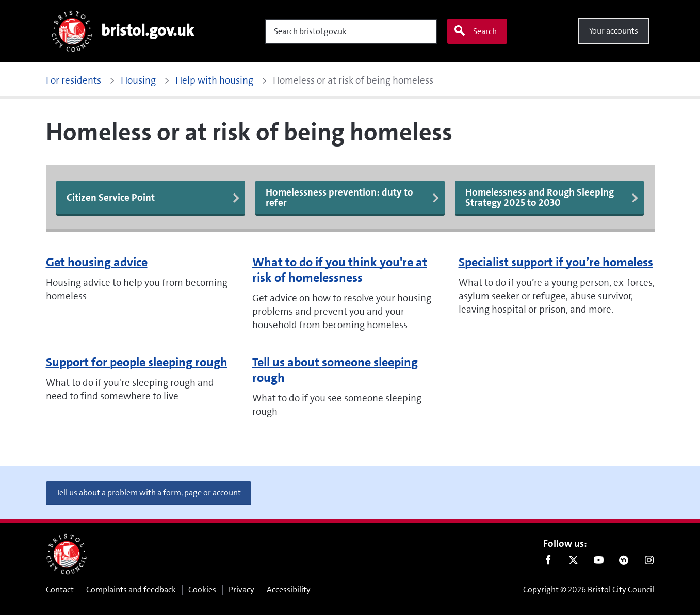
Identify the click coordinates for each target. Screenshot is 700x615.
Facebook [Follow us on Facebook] (548, 562)
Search (475, 31)
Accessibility (289, 589)
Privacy (241, 589)
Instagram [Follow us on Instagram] (649, 562)
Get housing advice (97, 262)
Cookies (202, 589)
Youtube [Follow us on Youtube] (599, 562)
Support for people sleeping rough (137, 362)
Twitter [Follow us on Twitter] (573, 562)
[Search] (351, 31)
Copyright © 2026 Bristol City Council (589, 589)
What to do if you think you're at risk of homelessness (340, 270)
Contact (60, 589)
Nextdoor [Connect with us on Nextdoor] (624, 562)
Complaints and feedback (131, 589)
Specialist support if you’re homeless (556, 262)
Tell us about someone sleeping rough (335, 370)
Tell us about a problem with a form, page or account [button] (149, 492)
